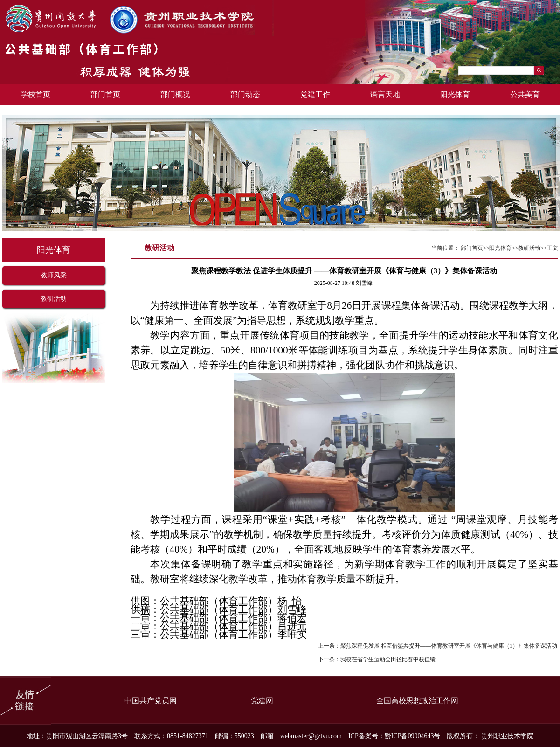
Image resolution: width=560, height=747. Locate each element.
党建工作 (315, 94)
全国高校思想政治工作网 (417, 701)
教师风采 (54, 275)
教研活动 (54, 299)
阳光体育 (455, 94)
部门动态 (245, 94)
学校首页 (35, 94)
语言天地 (385, 94)
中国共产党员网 (151, 701)
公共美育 (525, 94)
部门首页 (105, 94)
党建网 (262, 701)
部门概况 (175, 94)
